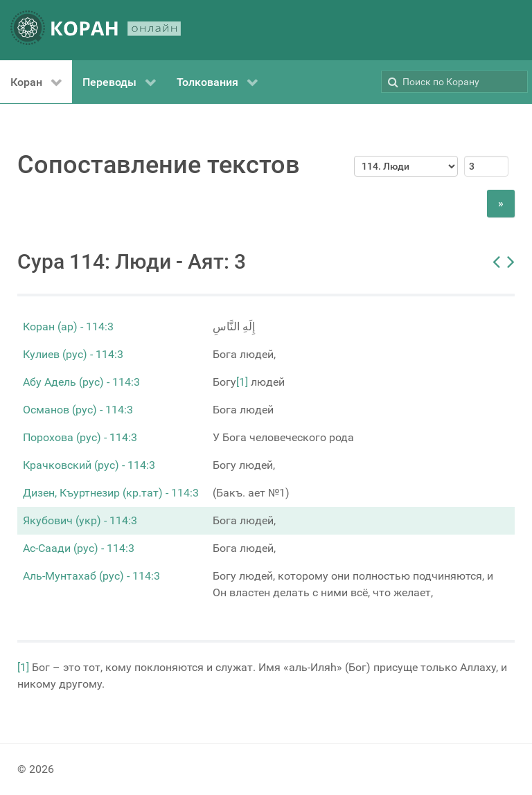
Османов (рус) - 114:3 (78, 410)
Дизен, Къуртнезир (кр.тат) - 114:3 (111, 493)
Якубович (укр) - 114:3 (80, 520)
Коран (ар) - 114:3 (68, 327)
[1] (242, 382)
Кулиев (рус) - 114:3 (73, 354)
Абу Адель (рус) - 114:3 (81, 382)
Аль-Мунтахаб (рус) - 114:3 (91, 576)
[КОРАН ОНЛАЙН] (96, 30)
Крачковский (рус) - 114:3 (89, 465)
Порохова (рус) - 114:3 (80, 437)
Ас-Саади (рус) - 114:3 (79, 548)
